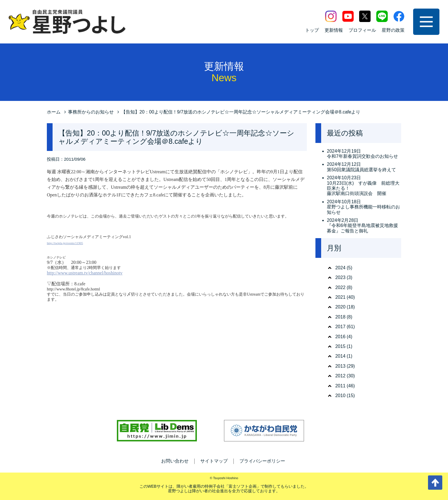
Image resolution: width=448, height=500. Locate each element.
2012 (340, 376)
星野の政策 (393, 30)
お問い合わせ (175, 461)
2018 (340, 317)
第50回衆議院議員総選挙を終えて (361, 170)
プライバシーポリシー (262, 461)
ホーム (54, 112)
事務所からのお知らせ (91, 112)
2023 (340, 277)
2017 (340, 327)
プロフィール (362, 30)
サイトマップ (214, 461)
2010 (340, 396)
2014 (340, 356)
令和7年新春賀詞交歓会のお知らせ (362, 156)
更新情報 (334, 30)
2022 (340, 287)
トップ (312, 30)
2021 (340, 297)
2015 (340, 346)
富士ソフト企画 (243, 486)
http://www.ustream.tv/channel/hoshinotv (85, 273)
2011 (340, 386)
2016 (340, 337)
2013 (340, 366)
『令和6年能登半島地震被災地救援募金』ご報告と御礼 (362, 228)
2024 (340, 268)
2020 (340, 307)
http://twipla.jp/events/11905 (65, 243)
